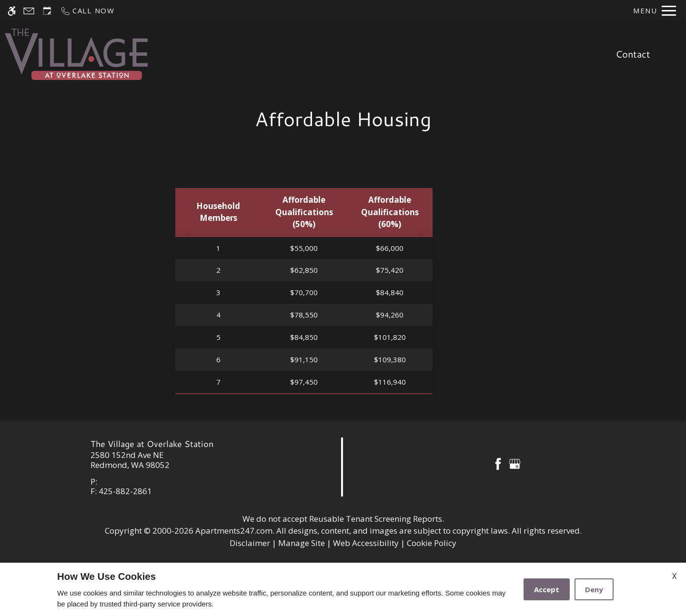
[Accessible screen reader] (12, 11)
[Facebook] (498, 463)
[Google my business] (515, 463)
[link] (172, 460)
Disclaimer (250, 543)
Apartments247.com (234, 531)
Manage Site (302, 543)
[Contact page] (29, 11)
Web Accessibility (366, 543)
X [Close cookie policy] (674, 576)
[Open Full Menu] (655, 11)
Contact (633, 54)
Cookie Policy (432, 543)
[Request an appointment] (47, 11)
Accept (547, 589)
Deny (594, 589)
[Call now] (87, 11)
